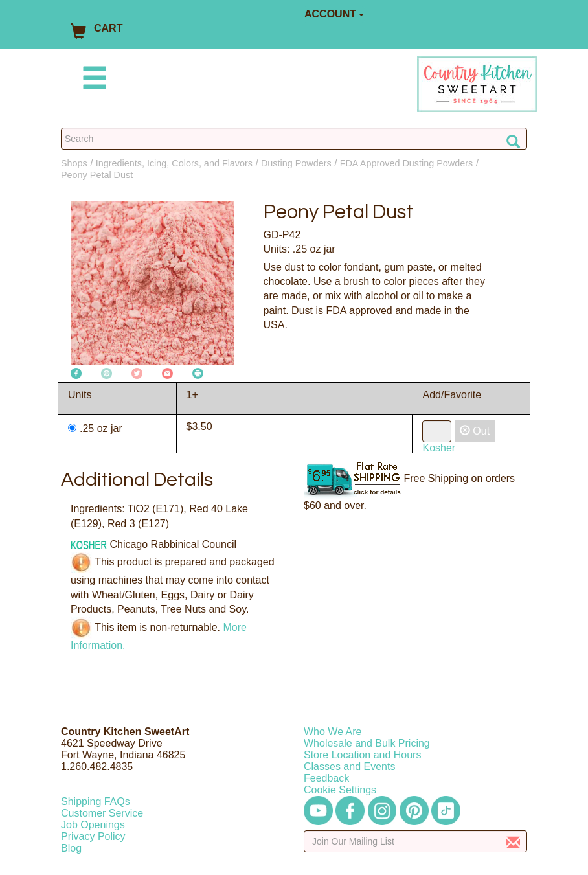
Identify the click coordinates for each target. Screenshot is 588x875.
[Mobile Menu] (92, 80)
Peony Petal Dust (97, 175)
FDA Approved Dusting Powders (407, 163)
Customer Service (102, 813)
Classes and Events (349, 767)
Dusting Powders (296, 163)
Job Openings (93, 825)
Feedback (326, 778)
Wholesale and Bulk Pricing (367, 743)
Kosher (439, 448)
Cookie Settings (340, 790)
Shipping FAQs (96, 801)
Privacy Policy (93, 836)
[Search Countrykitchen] (294, 139)
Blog (71, 848)
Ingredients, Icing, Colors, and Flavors (174, 163)
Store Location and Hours (362, 755)
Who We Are (333, 732)
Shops (74, 163)
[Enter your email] (415, 841)
